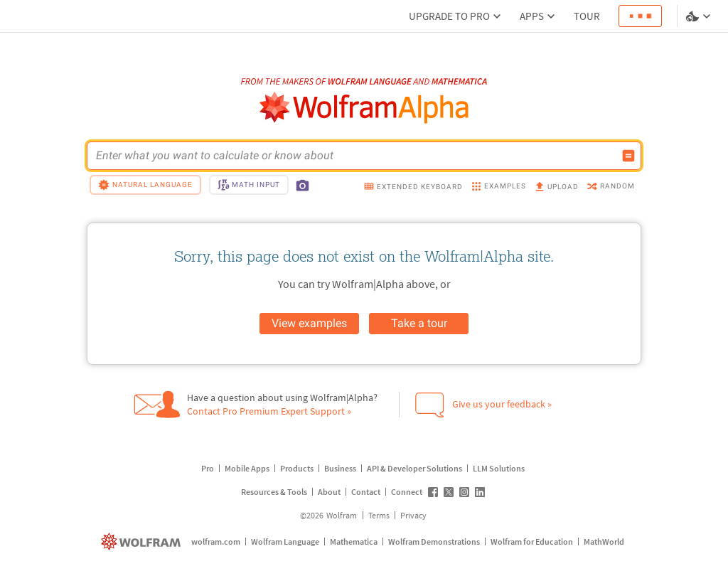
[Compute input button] (628, 156)
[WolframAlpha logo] (364, 108)
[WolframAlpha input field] (355, 156)
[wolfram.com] (143, 542)
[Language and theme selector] (700, 16)
